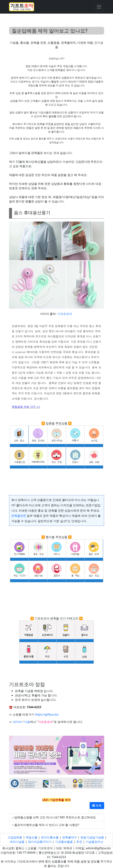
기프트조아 (65, 314)
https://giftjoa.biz (47, 714)
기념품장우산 (94, 842)
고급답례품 (15, 837)
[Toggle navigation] (99, 7)
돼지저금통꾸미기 (40, 842)
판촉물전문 (19, 516)
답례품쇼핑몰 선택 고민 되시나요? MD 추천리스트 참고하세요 (55, 817)
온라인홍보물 (50, 837)
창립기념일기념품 (92, 837)
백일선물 (32, 837)
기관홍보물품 (64, 842)
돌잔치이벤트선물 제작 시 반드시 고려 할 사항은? (47, 825)
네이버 (17, 722)
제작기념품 (17, 842)
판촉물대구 (69, 837)
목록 (97, 806)
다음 (27, 722)
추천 (79, 842)
